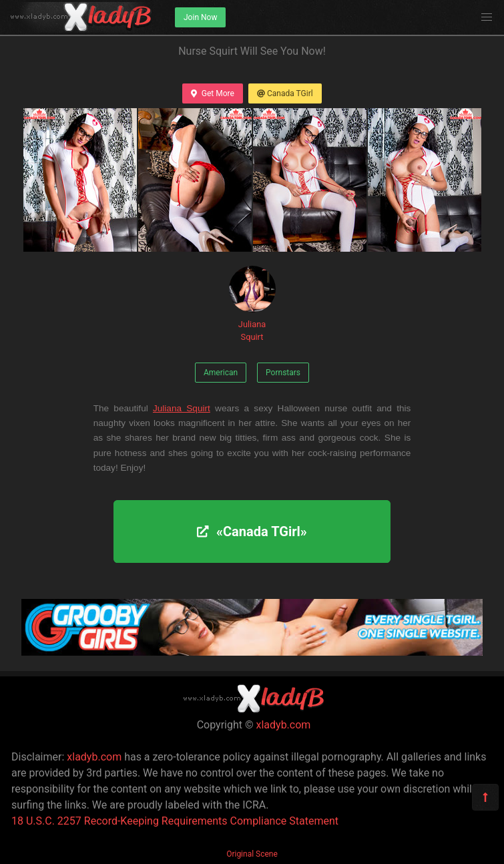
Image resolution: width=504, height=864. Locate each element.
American (221, 373)
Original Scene (252, 854)
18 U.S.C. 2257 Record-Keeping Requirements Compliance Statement (175, 821)
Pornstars (283, 373)
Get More (212, 93)
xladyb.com (284, 725)
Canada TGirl (285, 93)
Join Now (200, 17)
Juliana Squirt (252, 304)
